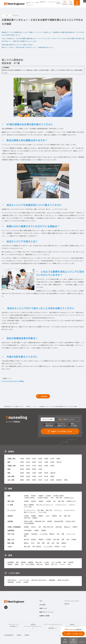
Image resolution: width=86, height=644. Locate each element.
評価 (58, 534)
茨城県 (22, 462)
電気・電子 (11, 501)
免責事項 (27, 635)
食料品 (47, 564)
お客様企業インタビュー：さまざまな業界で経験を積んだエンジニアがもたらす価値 (58, 406)
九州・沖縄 (11, 480)
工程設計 (26, 516)
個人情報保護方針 (9, 635)
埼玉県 (40, 462)
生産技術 (10, 516)
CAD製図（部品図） (43, 498)
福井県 (40, 465)
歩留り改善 (27, 518)
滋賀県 (22, 473)
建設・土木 (40, 564)
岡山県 (28, 476)
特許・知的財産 (37, 546)
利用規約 (19, 635)
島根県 (22, 476)
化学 (22, 564)
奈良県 (46, 473)
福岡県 (22, 480)
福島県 (58, 458)
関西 (9, 473)
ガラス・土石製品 (56, 562)
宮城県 (40, 458)
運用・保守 (49, 510)
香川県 (46, 476)
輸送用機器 (11, 562)
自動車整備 (11, 530)
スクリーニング (71, 534)
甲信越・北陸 (12, 466)
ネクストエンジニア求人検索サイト (14, 625)
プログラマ (72, 505)
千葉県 (46, 462)
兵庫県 (40, 473)
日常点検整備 (28, 530)
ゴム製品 (46, 562)
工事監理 (74, 539)
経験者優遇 (52, 580)
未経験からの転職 (44, 616)
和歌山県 (53, 473)
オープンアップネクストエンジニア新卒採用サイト (53, 626)
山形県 (52, 458)
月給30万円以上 (12, 580)
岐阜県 (22, 469)
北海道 (22, 458)
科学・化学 (11, 534)
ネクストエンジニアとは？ (55, 2)
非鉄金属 (71, 562)
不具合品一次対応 (70, 521)
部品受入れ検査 (28, 521)
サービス (62, 564)
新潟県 (22, 465)
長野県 (52, 465)
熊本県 (40, 480)
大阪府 (34, 473)
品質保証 (10, 521)
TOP (41, 601)
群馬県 (34, 462)
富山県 (28, 465)
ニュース (35, 406)
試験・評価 (59, 498)
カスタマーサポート (70, 510)
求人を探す (43, 605)
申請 (68, 539)
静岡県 (28, 469)
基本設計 (34, 496)
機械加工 (26, 543)
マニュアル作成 (48, 546)
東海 (9, 469)
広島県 (34, 476)
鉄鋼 (65, 562)
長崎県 (34, 480)
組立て (33, 543)
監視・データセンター (30, 512)
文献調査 (26, 534)
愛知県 (34, 469)
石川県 (34, 465)
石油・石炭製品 (30, 564)
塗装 (53, 543)
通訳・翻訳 (27, 546)
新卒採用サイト (44, 2)
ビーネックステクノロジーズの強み (13, 381)
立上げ (48, 516)
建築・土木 (11, 539)
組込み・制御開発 (29, 505)
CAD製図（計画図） (59, 496)
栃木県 (28, 462)
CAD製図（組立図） (30, 498)
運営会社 (58, 3)
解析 (52, 498)
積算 (63, 539)
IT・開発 (10, 505)
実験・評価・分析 (48, 527)
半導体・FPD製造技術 (14, 527)
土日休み (19, 582)
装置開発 (26, 527)
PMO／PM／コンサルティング (45, 505)
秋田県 (46, 458)
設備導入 (41, 516)
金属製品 (10, 564)
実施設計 (41, 539)
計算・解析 (56, 539)
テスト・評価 (28, 507)
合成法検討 (34, 534)
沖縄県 (66, 480)
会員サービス (43, 608)
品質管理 (50, 521)
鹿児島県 (59, 480)
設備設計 (34, 516)
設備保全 (35, 518)
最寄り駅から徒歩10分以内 (39, 580)
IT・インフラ (12, 510)
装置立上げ (67, 527)
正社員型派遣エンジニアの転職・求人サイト (14, 406)
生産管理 (54, 516)
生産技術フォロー (69, 498)
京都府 (28, 473)
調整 (43, 543)
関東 (9, 462)
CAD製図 (48, 496)
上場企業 (26, 582)
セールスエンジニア (29, 510)
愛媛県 (52, 476)
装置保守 (75, 527)
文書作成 (57, 546)
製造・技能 (11, 543)
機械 (9, 496)
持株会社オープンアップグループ (72, 625)
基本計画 (26, 539)
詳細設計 (41, 496)
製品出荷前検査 (59, 521)
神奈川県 (59, 462)
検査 (58, 543)
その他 (10, 546)
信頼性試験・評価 (40, 521)
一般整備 (36, 530)
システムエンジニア (61, 505)
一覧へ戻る (44, 396)
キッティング (58, 510)
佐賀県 (28, 480)
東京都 (52, 462)
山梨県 (46, 465)
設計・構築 (40, 510)
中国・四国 (11, 476)
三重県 (40, 469)
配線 (39, 543)
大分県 (46, 480)
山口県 (40, 476)
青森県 (28, 458)
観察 (25, 536)
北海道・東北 (12, 458)
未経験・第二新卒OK (63, 580)
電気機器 (23, 562)
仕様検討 (26, 496)
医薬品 (17, 564)
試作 (54, 501)
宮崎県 (52, 480)
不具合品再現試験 (29, 523)
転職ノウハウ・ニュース (46, 612)
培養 (63, 534)
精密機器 (31, 562)
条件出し (34, 527)
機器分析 (52, 534)
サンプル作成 (43, 534)
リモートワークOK (24, 580)
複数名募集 (11, 582)
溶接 (48, 543)
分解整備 (43, 530)
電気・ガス (54, 564)
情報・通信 (39, 562)
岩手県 (34, 458)
